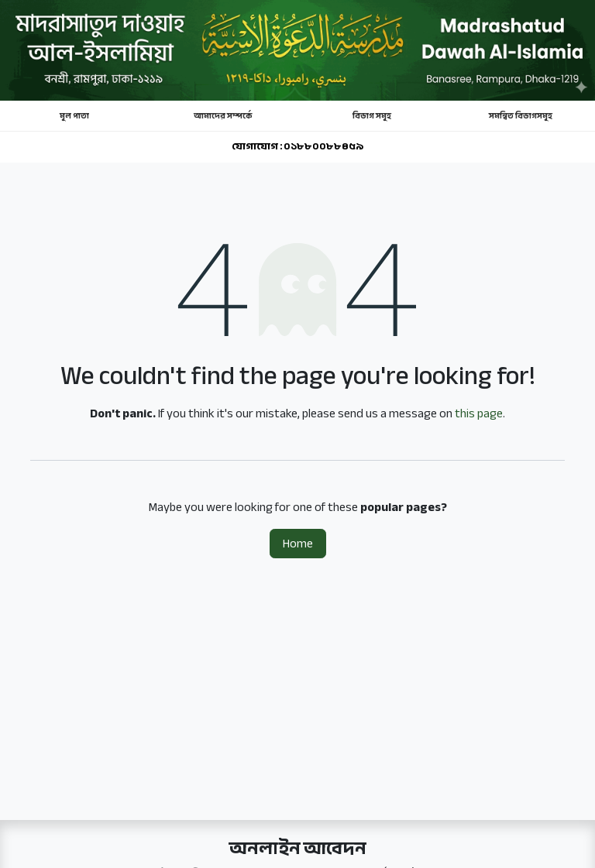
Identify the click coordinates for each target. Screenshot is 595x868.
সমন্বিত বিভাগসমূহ (521, 116)
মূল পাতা (74, 116)
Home (298, 544)
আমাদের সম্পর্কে (223, 116)
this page (479, 413)
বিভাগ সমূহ (372, 116)
